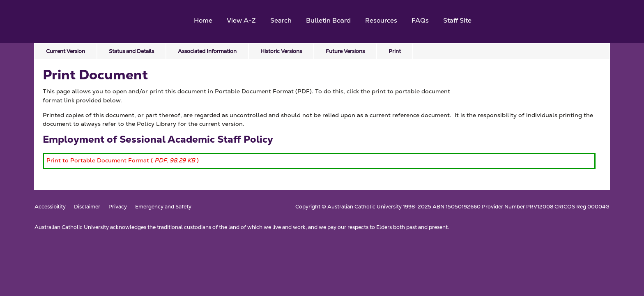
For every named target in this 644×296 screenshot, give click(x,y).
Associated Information (207, 51)
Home (203, 20)
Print (395, 51)
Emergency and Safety (163, 207)
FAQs (420, 20)
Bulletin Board (328, 20)
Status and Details (131, 51)
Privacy (118, 207)
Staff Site (457, 20)
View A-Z (241, 20)
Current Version (66, 51)
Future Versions (345, 51)
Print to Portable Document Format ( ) (123, 160)
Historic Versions (281, 51)
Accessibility (50, 207)
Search (281, 20)
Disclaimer (87, 207)
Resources (381, 20)
